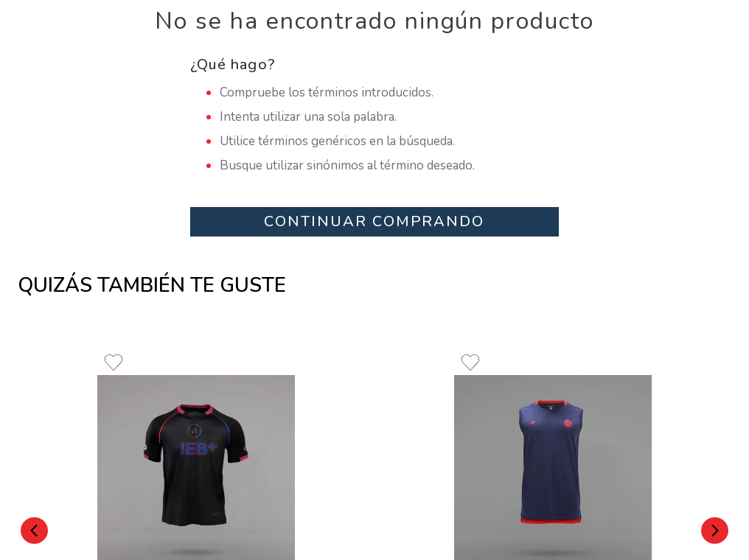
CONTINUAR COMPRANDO (374, 221)
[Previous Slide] (34, 531)
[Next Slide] (715, 531)
